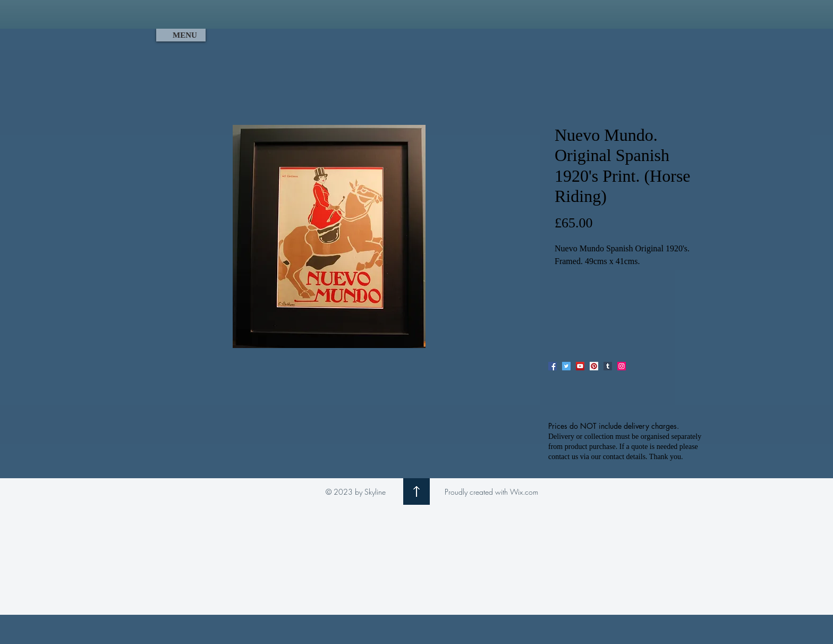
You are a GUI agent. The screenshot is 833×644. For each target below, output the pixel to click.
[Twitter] (566, 366)
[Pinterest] (594, 366)
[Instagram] (622, 366)
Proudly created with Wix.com (491, 492)
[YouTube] (580, 366)
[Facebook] (552, 366)
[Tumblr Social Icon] (608, 366)
